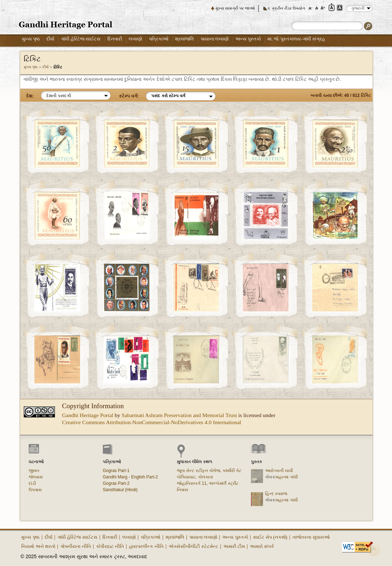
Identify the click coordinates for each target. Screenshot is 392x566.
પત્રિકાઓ (159, 39)
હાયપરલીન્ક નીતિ (146, 546)
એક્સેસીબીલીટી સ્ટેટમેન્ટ (194, 546)
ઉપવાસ (35, 490)
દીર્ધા (50, 39)
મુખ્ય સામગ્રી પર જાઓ (235, 8)
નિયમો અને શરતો (38, 546)
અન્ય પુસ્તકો (248, 39)
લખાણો (135, 39)
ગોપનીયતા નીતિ (76, 546)
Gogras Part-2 (116, 483)
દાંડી (32, 483)
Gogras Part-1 (116, 471)
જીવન (34, 471)
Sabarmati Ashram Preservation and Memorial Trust (179, 415)
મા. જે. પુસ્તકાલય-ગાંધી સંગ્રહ (296, 39)
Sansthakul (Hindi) (120, 490)
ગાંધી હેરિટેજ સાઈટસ (81, 39)
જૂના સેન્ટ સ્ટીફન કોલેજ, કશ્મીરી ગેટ (209, 471)
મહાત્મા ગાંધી (287, 477)
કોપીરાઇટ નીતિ (110, 546)
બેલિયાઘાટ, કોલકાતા (195, 477)
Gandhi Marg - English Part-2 (130, 477)
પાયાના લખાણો (215, 39)
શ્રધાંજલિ (184, 39)
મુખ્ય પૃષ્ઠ (31, 39)
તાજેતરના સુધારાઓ (311, 537)
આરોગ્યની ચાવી (279, 471)
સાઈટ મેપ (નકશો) (270, 537)
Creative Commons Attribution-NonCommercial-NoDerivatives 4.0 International (152, 422)
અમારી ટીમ (234, 546)
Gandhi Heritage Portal (88, 415)
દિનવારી (115, 39)
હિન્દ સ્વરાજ (276, 494)
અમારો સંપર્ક (262, 546)
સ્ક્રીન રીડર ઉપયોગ (289, 8)
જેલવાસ (36, 477)
